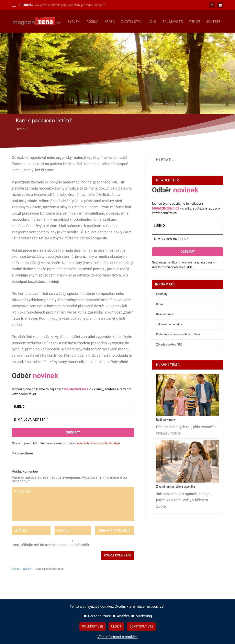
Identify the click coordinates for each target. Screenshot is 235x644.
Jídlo (99, 33)
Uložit (116, 626)
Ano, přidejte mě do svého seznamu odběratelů (73, 555)
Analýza (121, 616)
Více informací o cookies (117, 637)
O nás (160, 316)
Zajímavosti (120, 33)
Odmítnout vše (141, 626)
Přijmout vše (92, 626)
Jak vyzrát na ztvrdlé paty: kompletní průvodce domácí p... (71, 5)
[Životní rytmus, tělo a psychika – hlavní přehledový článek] (188, 493)
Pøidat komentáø (118, 567)
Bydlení (21, 33)
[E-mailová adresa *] (73, 431)
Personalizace (97, 616)
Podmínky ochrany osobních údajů (178, 346)
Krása (57, 33)
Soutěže (160, 33)
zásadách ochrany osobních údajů (98, 455)
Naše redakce (165, 326)
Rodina (40, 33)
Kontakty (162, 306)
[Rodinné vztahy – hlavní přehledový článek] (188, 426)
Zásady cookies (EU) (169, 356)
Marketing (142, 616)
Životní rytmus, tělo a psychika (175, 498)
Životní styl (78, 33)
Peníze (142, 33)
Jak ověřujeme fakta (169, 336)
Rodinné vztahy (166, 431)
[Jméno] (73, 418)
